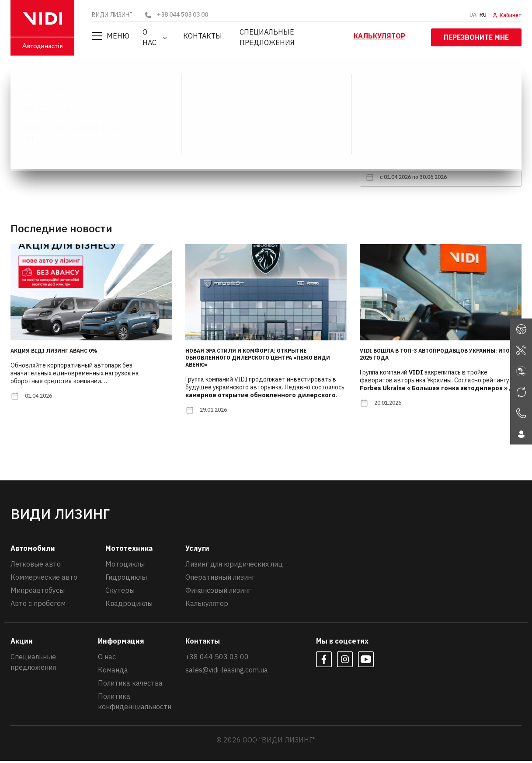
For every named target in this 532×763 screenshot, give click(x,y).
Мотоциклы (125, 566)
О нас (152, 36)
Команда (113, 672)
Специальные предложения (290, 36)
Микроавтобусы (38, 592)
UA (473, 15)
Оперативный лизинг (220, 579)
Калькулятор (384, 36)
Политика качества (130, 685)
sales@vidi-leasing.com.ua (227, 672)
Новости (84, 77)
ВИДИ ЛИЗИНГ (37, 77)
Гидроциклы (126, 579)
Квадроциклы (129, 605)
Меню (111, 36)
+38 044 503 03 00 (176, 14)
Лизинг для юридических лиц (234, 566)
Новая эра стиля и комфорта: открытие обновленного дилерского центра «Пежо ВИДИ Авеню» (258, 360)
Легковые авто (36, 566)
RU (483, 15)
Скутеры (120, 592)
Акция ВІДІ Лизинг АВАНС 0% (54, 353)
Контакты (202, 36)
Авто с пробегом (38, 605)
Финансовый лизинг (218, 592)
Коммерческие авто (44, 579)
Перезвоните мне (476, 35)
